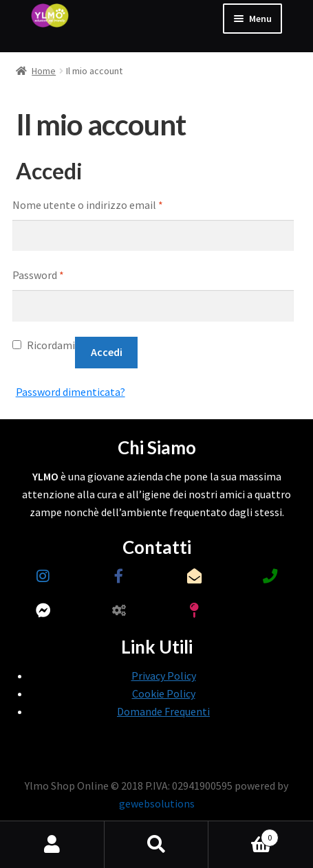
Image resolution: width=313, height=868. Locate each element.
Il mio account (52, 845)
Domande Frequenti (163, 711)
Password (38, 275)
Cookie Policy (164, 693)
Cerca (157, 845)
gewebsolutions (157, 803)
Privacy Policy (164, 676)
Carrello (244, 835)
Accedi (107, 352)
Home (44, 71)
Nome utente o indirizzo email (88, 205)
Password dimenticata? (71, 392)
